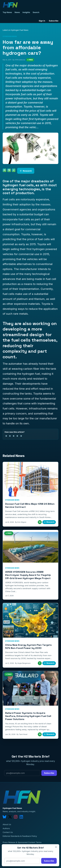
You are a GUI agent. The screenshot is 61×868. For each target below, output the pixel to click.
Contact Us (8, 832)
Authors (6, 828)
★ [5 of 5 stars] (21, 436)
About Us (7, 824)
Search (36, 12)
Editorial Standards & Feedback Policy (20, 836)
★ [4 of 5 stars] (17, 436)
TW (9, 170)
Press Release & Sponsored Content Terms (22, 842)
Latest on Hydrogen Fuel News (16, 30)
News (17, 12)
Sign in (42, 21)
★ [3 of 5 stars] (14, 436)
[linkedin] (21, 817)
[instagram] (16, 817)
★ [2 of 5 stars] (10, 436)
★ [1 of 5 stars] (6, 436)
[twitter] (10, 817)
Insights (26, 12)
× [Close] (56, 847)
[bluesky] (4, 817)
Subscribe (54, 21)
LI (14, 170)
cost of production (18, 193)
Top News (7, 12)
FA (5, 170)
